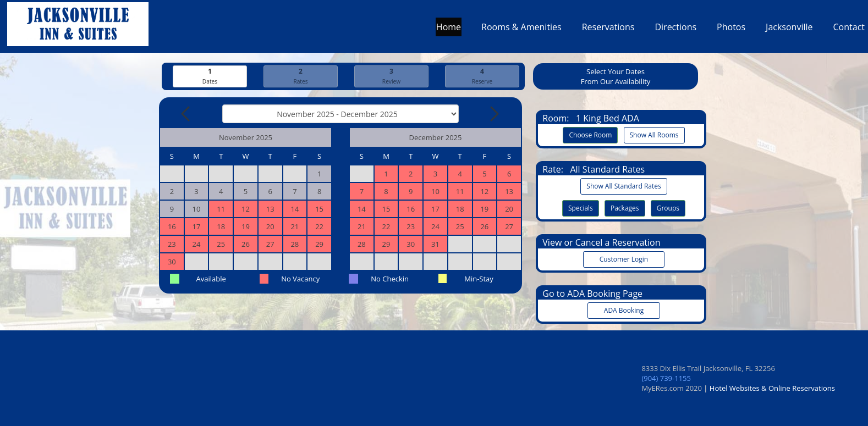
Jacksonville (789, 30)
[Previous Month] (186, 114)
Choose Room (590, 135)
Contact (849, 30)
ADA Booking (624, 310)
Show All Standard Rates (623, 186)
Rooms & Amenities (521, 30)
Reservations (608, 30)
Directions (675, 30)
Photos (731, 30)
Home (449, 30)
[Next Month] (493, 114)
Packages (625, 208)
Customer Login (624, 259)
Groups (668, 208)
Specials (581, 208)
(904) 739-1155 (666, 378)
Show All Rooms (654, 135)
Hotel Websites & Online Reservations (772, 388)
